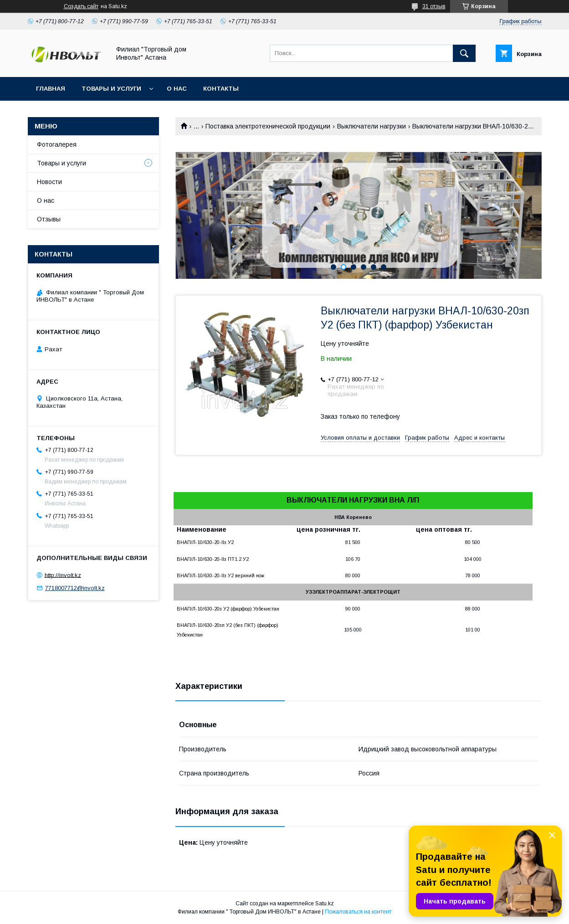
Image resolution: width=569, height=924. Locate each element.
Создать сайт (81, 6)
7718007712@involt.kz (75, 588)
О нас (177, 89)
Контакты (221, 89)
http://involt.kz (63, 575)
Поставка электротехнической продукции (268, 126)
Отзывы (49, 219)
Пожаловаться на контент (358, 912)
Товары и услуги (111, 89)
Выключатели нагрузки (372, 126)
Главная (51, 89)
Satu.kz (325, 903)
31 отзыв (434, 6)
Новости (49, 182)
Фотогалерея (57, 144)
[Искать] (464, 53)
